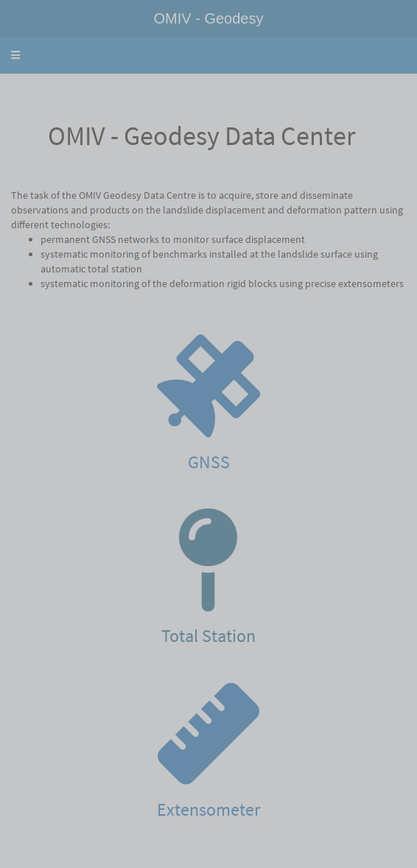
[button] (15, 55)
